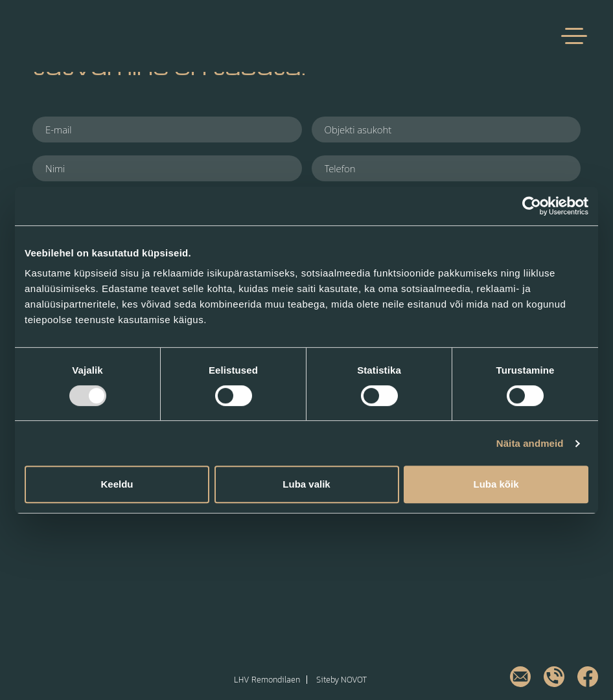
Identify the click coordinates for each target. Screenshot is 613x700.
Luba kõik (496, 484)
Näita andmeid (530, 443)
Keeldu (117, 484)
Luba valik (306, 484)
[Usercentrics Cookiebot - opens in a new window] (532, 206)
